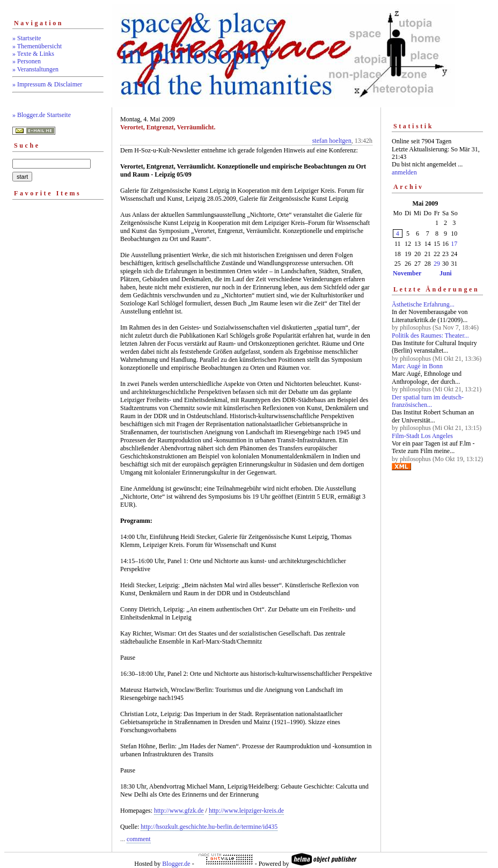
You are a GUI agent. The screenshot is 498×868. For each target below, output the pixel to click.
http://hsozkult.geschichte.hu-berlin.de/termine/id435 (209, 827)
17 (454, 244)
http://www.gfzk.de (179, 811)
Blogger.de (176, 864)
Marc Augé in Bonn (417, 366)
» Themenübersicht (37, 46)
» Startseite (27, 38)
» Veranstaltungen (35, 69)
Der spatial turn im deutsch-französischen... (428, 401)
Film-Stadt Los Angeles (422, 436)
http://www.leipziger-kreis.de (246, 811)
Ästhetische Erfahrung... (423, 304)
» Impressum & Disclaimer (47, 84)
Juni (446, 273)
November (407, 273)
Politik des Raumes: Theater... (430, 335)
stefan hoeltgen (332, 141)
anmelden (404, 172)
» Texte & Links (33, 54)
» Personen (27, 61)
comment (139, 839)
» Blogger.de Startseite (42, 115)
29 (437, 264)
